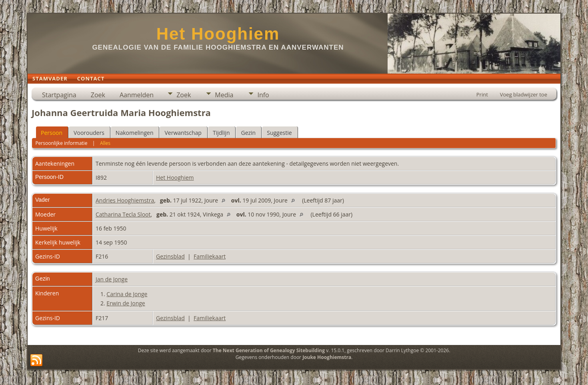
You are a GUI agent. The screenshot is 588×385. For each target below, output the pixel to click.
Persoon (52, 133)
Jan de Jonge (112, 279)
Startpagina (59, 95)
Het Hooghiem (218, 34)
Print (482, 94)
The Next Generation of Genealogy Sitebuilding (269, 350)
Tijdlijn (221, 133)
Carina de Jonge (127, 294)
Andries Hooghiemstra (125, 200)
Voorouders (89, 133)
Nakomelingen (135, 133)
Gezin (248, 133)
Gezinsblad (170, 256)
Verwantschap (183, 133)
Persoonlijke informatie (61, 143)
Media (224, 95)
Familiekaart (210, 256)
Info (263, 95)
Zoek (98, 95)
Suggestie (279, 133)
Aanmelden (137, 95)
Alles (105, 143)
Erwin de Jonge (126, 303)
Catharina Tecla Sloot (123, 214)
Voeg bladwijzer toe (524, 94)
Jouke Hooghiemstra (327, 357)
